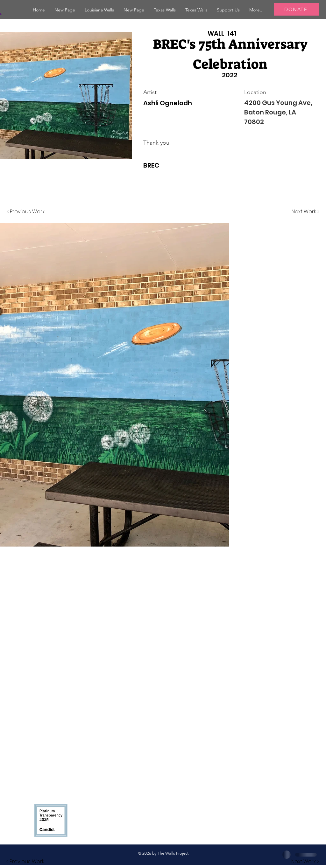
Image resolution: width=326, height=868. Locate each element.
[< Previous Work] (26, 212)
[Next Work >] (305, 212)
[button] (99, 10)
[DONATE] (296, 9)
